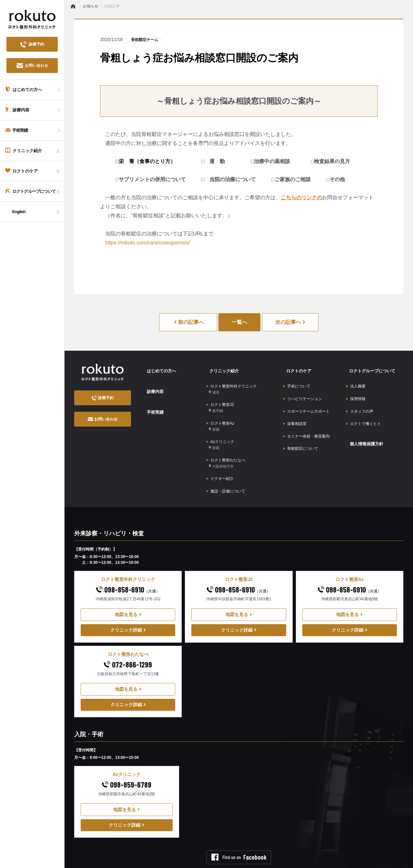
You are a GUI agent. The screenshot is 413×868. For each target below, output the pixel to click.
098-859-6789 (127, 761)
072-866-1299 (128, 641)
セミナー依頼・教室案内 (307, 421)
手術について (297, 381)
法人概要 (356, 381)
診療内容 (152, 385)
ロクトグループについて (370, 368)
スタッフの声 (360, 401)
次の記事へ (290, 322)
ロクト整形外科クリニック (232, 384)
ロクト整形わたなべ (226, 446)
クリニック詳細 (128, 606)
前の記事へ (189, 322)
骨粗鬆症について (301, 431)
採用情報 (356, 391)
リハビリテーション (303, 391)
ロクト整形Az (220, 415)
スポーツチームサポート (307, 401)
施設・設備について (226, 469)
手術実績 (152, 401)
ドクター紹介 (220, 459)
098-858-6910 (128, 566)
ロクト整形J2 (220, 399)
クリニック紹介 (222, 368)
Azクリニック (220, 430)
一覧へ (239, 322)
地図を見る (128, 591)
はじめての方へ (159, 368)
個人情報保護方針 (364, 427)
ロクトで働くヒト (364, 411)
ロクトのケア (296, 368)
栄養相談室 (295, 411)
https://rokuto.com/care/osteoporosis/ (147, 243)
